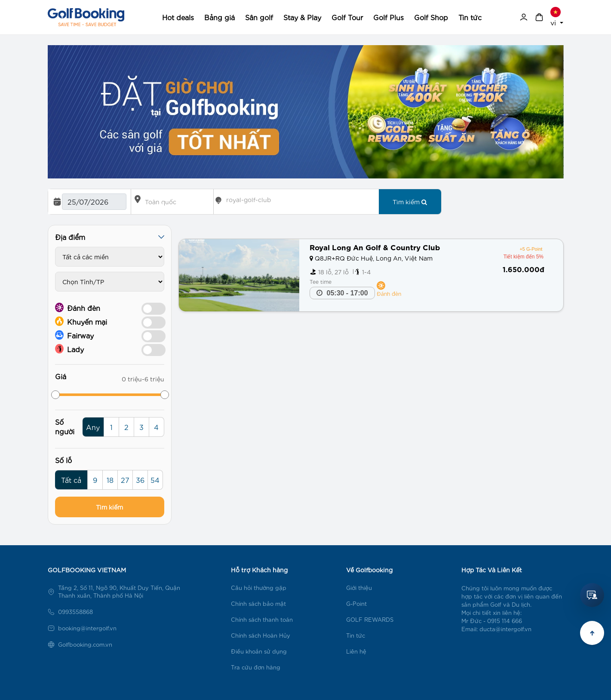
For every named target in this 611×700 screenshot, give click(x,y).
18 (110, 480)
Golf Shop (431, 17)
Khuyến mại (81, 321)
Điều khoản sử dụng (259, 651)
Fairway (74, 335)
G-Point (356, 603)
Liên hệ (356, 651)
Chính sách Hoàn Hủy (261, 635)
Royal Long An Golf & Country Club (375, 247)
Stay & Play (302, 17)
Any (93, 427)
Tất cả (71, 480)
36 (140, 480)
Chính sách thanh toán (262, 619)
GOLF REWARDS (370, 619)
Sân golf (259, 17)
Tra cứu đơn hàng (256, 667)
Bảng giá (220, 17)
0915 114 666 (505, 621)
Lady (69, 349)
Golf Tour (347, 17)
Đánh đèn (78, 307)
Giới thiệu (359, 588)
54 (155, 480)
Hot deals (178, 17)
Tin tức (470, 17)
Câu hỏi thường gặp (259, 588)
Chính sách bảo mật (258, 603)
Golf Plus (388, 17)
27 (125, 480)
